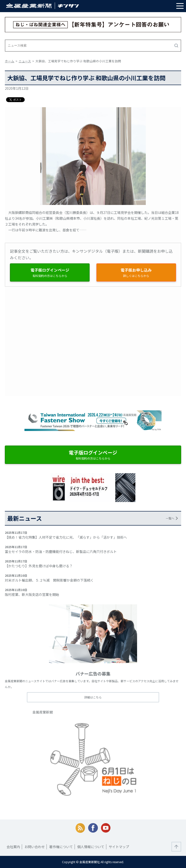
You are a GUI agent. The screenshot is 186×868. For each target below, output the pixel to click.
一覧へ (170, 518)
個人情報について (91, 847)
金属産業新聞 (43, 712)
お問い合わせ (35, 847)
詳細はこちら (93, 697)
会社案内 (13, 847)
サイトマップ (119, 847)
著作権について (61, 847)
